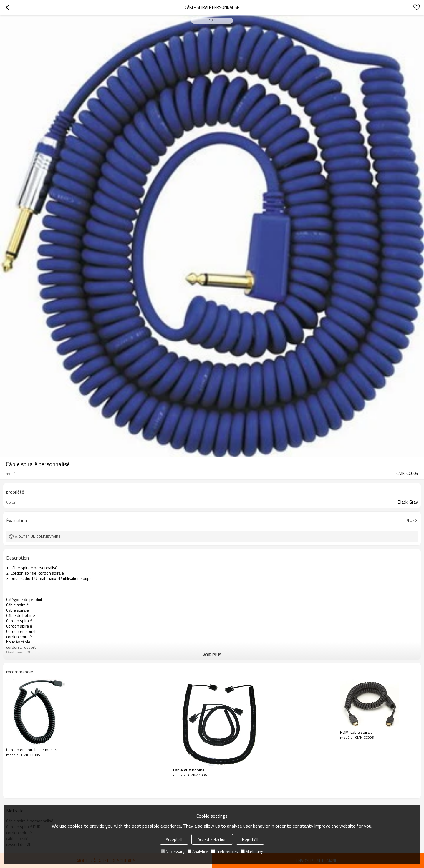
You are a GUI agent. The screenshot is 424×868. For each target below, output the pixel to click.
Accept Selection (212, 839)
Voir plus (212, 655)
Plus (410, 520)
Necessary (173, 851)
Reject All (250, 839)
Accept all (174, 839)
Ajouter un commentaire (38, 536)
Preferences (225, 851)
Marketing (252, 851)
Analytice (198, 851)
